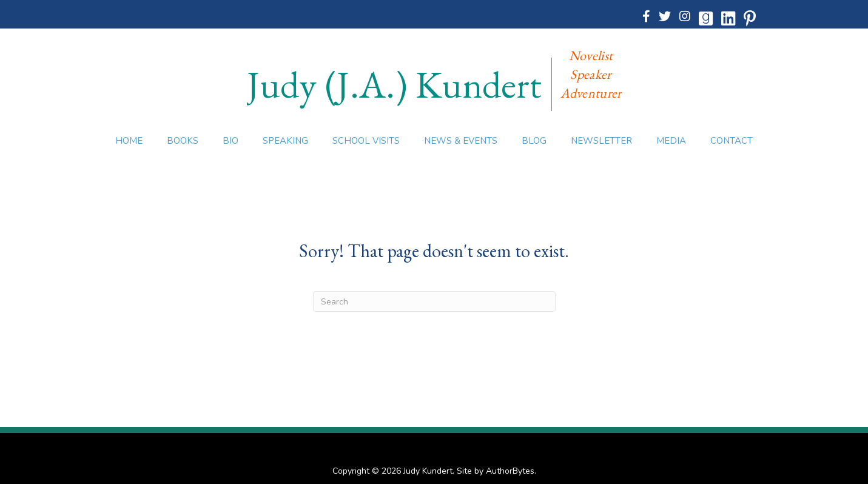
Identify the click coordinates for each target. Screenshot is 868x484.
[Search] (434, 301)
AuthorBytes (510, 471)
